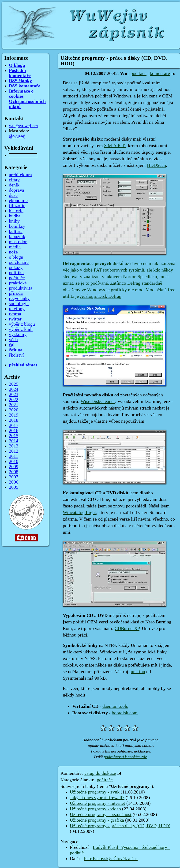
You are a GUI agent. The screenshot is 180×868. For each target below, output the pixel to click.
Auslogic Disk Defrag (101, 296)
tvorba (15, 314)
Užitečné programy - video (95, 809)
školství (16, 355)
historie (16, 211)
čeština (16, 350)
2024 (14, 389)
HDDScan (156, 165)
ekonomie (18, 201)
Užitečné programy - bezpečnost (101, 815)
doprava (17, 190)
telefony (17, 309)
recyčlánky (19, 298)
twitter (15, 319)
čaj (12, 345)
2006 (14, 482)
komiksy (17, 226)
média (15, 247)
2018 (14, 420)
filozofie (17, 206)
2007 (14, 477)
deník (14, 185)
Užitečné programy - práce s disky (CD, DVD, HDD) (120, 826)
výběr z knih (21, 329)
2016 (14, 431)
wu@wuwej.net (24, 126)
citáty (14, 180)
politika (16, 273)
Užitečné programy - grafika (97, 820)
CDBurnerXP (127, 629)
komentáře (160, 74)
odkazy (16, 268)
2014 (14, 441)
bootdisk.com (125, 713)
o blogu (16, 257)
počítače (139, 74)
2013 (14, 446)
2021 (14, 405)
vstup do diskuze (100, 773)
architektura (20, 175)
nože (13, 252)
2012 (14, 451)
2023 (14, 395)
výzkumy (18, 335)
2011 (13, 456)
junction (137, 672)
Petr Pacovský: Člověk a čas (111, 859)
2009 (14, 467)
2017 (14, 425)
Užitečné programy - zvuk (95, 792)
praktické (18, 283)
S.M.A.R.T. (115, 146)
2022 (14, 400)
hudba (15, 216)
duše (13, 195)
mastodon (18, 242)
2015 (14, 436)
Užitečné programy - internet (97, 803)
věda (13, 340)
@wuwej (17, 136)
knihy (14, 221)
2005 (14, 487)
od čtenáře (19, 262)
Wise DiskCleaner (98, 402)
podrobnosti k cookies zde (125, 757)
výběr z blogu (22, 324)
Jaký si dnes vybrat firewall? (97, 798)
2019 (14, 415)
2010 (14, 462)
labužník (17, 237)
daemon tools (115, 706)
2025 (14, 384)
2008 (14, 472)
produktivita (21, 288)
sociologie (19, 304)
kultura (16, 231)
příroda (16, 293)
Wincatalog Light (79, 513)
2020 (14, 410)
